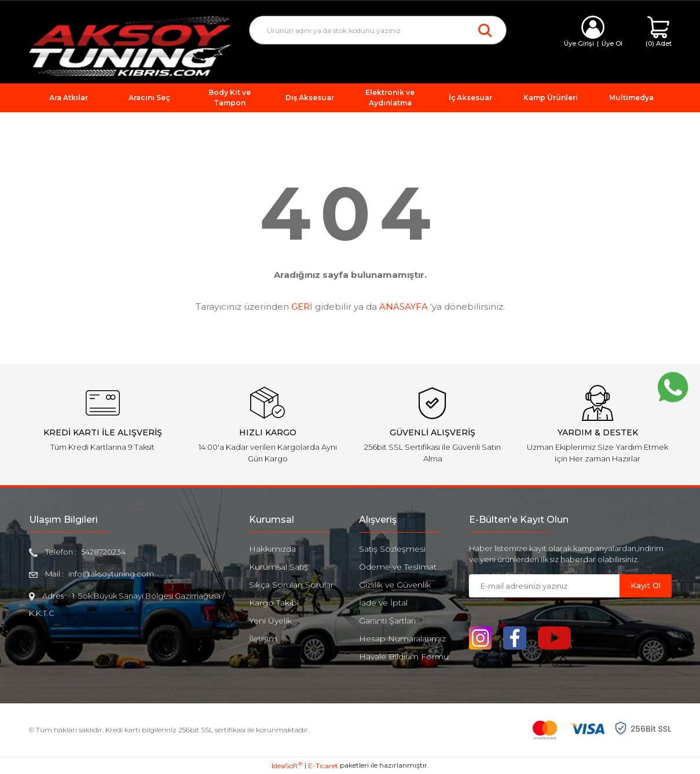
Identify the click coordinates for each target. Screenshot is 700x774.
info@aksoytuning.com (111, 574)
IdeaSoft (287, 765)
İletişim (263, 639)
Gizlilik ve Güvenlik (395, 585)
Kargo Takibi (274, 603)
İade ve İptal (383, 603)
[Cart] (659, 32)
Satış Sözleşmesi (392, 549)
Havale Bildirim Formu (404, 656)
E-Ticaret (323, 766)
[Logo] (130, 45)
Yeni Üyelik (270, 621)
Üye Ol (612, 43)
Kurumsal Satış (278, 567)
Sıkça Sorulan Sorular (291, 585)
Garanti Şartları (387, 621)
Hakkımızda (272, 549)
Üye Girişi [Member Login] (579, 43)
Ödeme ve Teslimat (398, 567)
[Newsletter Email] (544, 586)
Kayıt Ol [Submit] (646, 585)
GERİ (302, 307)
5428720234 (103, 552)
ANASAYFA (404, 307)
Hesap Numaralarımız (402, 639)
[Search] (378, 30)
